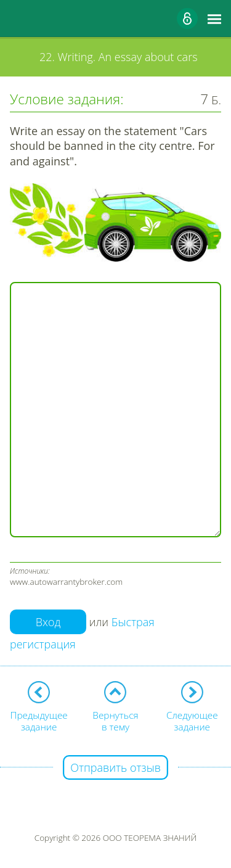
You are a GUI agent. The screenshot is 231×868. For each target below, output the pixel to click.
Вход (48, 622)
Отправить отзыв (115, 767)
